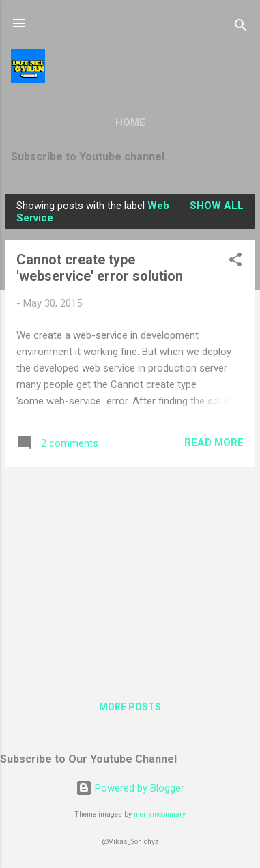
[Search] (241, 28)
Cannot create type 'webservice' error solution (100, 268)
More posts (130, 707)
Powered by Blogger (130, 788)
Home (130, 122)
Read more (214, 443)
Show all (217, 206)
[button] (235, 262)
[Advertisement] (130, 574)
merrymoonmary (160, 814)
